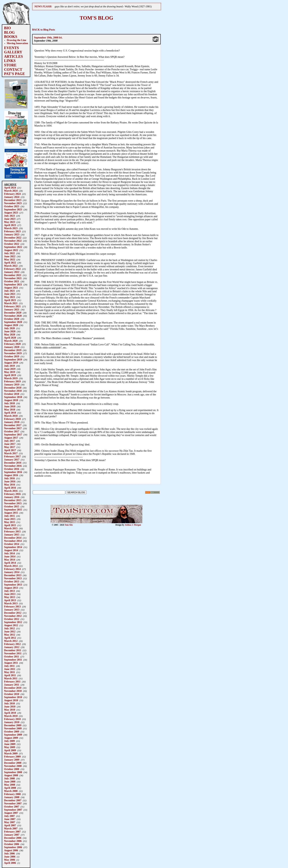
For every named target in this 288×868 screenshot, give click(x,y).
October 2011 (12, 657)
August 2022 (11, 250)
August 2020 (11, 325)
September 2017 (13, 435)
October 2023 (12, 206)
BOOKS (11, 37)
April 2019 (10, 375)
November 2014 (13, 541)
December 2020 (13, 313)
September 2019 (13, 360)
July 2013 (9, 591)
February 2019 (12, 381)
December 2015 (13, 500)
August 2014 (11, 550)
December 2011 (13, 650)
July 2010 (9, 703)
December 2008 (13, 763)
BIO (7, 28)
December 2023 (13, 200)
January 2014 (12, 572)
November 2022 (13, 241)
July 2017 (9, 441)
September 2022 (13, 247)
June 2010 (10, 707)
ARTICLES (13, 56)
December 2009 (13, 725)
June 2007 (10, 819)
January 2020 (12, 347)
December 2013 (13, 575)
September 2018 (13, 397)
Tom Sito (69, 525)
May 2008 (10, 785)
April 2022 (10, 263)
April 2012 (10, 638)
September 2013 (13, 585)
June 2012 (10, 632)
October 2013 (12, 581)
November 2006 (13, 841)
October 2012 (12, 619)
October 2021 (12, 281)
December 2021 (13, 275)
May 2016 (10, 485)
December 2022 (13, 238)
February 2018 (12, 419)
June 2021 (10, 294)
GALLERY (13, 52)
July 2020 (9, 328)
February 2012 (12, 644)
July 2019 (9, 366)
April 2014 (10, 563)
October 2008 (12, 769)
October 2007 (12, 807)
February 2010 (12, 719)
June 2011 (10, 669)
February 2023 (12, 231)
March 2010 (11, 716)
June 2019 (10, 369)
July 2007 (9, 816)
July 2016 (9, 478)
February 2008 (12, 794)
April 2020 (10, 338)
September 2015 (13, 510)
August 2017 (11, 438)
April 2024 (10, 188)
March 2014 (11, 566)
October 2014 (12, 544)
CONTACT (13, 70)
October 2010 (12, 694)
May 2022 (10, 259)
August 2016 (11, 475)
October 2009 (12, 732)
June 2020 (10, 331)
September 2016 (13, 472)
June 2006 (10, 857)
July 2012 (9, 628)
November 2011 (13, 653)
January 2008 (12, 797)
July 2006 (9, 853)
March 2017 (11, 453)
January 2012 (12, 647)
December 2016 (13, 463)
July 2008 (9, 778)
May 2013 (10, 597)
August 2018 (11, 400)
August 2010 (11, 700)
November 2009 (13, 728)
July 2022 (9, 253)
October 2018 (12, 394)
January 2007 (12, 835)
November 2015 (13, 503)
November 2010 (13, 691)
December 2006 (13, 838)
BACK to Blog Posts (44, 30)
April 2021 (10, 300)
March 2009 (11, 753)
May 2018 (10, 410)
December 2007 (13, 800)
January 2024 (12, 197)
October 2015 (12, 506)
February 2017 (12, 456)
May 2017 (10, 447)
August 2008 (11, 775)
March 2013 (11, 603)
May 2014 (10, 560)
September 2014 (13, 547)
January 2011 (12, 685)
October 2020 (12, 319)
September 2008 (13, 772)
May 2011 (10, 672)
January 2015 (12, 535)
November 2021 (13, 278)
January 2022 (12, 272)
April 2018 (10, 413)
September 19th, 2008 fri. (48, 38)
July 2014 (9, 553)
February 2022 (12, 269)
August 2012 (11, 625)
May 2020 (10, 335)
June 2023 (10, 219)
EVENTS (11, 48)
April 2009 (10, 750)
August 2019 (11, 363)
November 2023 (13, 203)
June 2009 (10, 744)
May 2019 (10, 372)
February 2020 (12, 344)
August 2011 (11, 663)
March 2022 (11, 266)
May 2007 (10, 822)
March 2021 (11, 303)
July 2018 (9, 403)
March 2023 (11, 228)
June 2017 (10, 444)
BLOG (9, 32)
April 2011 (10, 675)
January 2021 (12, 310)
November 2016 (13, 466)
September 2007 (13, 810)
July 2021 (9, 291)
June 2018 (10, 406)
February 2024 (12, 194)
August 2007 (11, 813)
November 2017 (13, 428)
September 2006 (13, 847)
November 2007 (13, 803)
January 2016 (12, 497)
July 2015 (9, 516)
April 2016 (10, 488)
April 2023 (10, 225)
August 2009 (11, 738)
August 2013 (11, 588)
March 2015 (11, 528)
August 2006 (11, 850)
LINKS (10, 61)
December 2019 (13, 350)
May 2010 (10, 710)
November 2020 (13, 316)
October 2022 (12, 244)
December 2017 (13, 425)
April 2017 (10, 450)
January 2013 (12, 610)
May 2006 (10, 860)
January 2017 (12, 460)
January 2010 (12, 722)
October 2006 (12, 844)
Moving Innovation (17, 43)
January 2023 (12, 234)
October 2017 (12, 431)
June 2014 (10, 556)
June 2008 (10, 782)
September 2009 (13, 735)
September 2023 (13, 209)
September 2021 (13, 284)
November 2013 (13, 578)
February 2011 (12, 682)
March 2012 (11, 641)
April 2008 (10, 788)
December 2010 (13, 688)
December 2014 (13, 538)
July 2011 (9, 666)
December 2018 (13, 388)
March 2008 (11, 791)
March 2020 (11, 341)
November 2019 (13, 353)
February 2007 (12, 832)
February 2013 (12, 606)
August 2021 (11, 288)
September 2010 (13, 697)
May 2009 (10, 747)
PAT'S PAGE (15, 74)
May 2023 (10, 222)
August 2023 (11, 213)
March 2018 (11, 416)
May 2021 (10, 297)
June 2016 (10, 481)
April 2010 (10, 713)
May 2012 (10, 635)
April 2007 (10, 825)
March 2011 (11, 678)
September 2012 (13, 622)
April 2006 (10, 863)
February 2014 (12, 569)
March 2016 (11, 491)
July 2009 (9, 741)
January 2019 (12, 385)
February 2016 (12, 494)
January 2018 (12, 422)
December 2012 (13, 613)
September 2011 (13, 660)
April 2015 (10, 525)
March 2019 (11, 378)
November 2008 (13, 766)
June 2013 (10, 594)
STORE (10, 65)
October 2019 (12, 356)
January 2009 (12, 760)
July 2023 (9, 216)
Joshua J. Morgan (133, 525)
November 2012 (13, 616)
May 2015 (10, 522)
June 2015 (10, 519)
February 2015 (12, 531)
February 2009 (12, 757)
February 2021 (12, 306)
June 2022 (10, 256)
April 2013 (10, 600)
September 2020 (13, 322)
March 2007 (11, 828)
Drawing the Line (17, 40)
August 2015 (11, 513)
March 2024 (11, 191)
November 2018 (13, 391)
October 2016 (12, 469)
